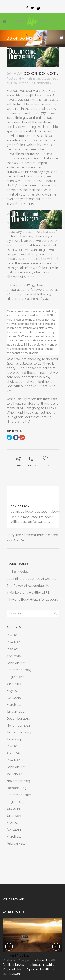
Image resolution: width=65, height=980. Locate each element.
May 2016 (14, 649)
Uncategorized (47, 79)
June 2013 (14, 816)
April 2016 (14, 656)
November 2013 (18, 781)
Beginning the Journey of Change (31, 579)
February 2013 (17, 843)
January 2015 (16, 712)
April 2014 (14, 753)
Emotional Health (43, 960)
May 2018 (14, 635)
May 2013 (13, 823)
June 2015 (14, 684)
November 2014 (18, 725)
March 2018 (15, 642)
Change (23, 960)
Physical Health (14, 969)
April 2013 (14, 830)
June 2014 (14, 739)
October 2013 (17, 788)
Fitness (19, 965)
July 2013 (13, 809)
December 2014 (18, 718)
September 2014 (19, 732)
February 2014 (17, 767)
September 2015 (19, 670)
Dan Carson (20, 83)
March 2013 (15, 836)
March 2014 (15, 760)
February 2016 (17, 663)
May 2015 (13, 691)
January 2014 (16, 774)
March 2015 (15, 705)
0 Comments (41, 83)
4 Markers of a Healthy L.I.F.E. (28, 593)
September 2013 (19, 795)
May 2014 (14, 746)
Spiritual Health (39, 969)
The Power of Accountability (28, 586)
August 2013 (15, 802)
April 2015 (14, 698)
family (7, 965)
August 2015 (15, 677)
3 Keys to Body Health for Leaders (32, 599)
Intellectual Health (39, 965)
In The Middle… (17, 572)
